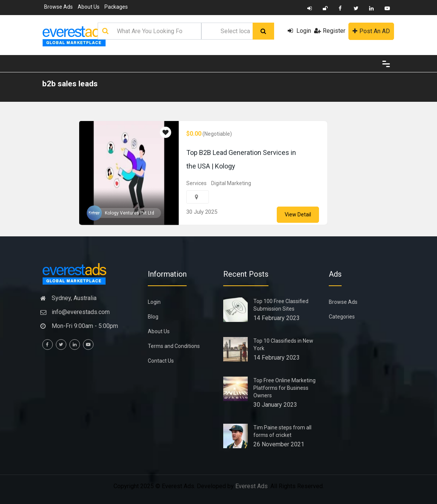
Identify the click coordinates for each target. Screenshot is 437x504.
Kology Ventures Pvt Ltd (130, 213)
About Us (89, 7)
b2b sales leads (70, 84)
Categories (342, 317)
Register (330, 31)
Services (196, 183)
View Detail (298, 214)
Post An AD (371, 31)
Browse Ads (58, 7)
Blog (153, 317)
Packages (116, 7)
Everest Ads (251, 486)
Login (299, 31)
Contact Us (161, 361)
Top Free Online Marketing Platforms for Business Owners (284, 388)
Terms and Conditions (174, 346)
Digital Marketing (231, 183)
